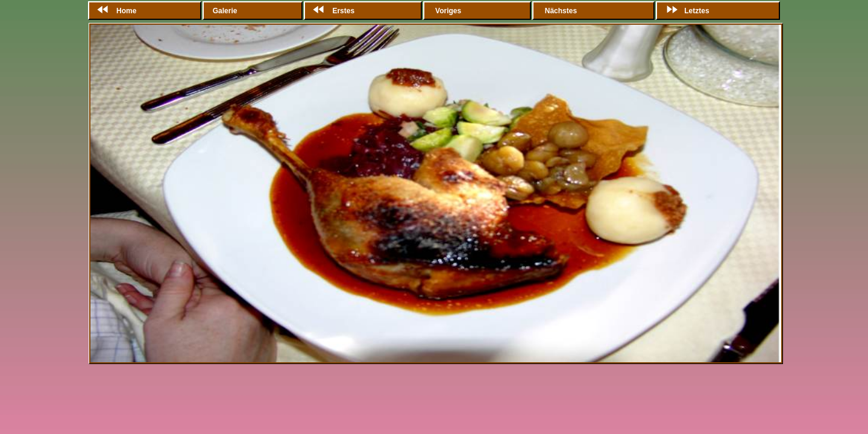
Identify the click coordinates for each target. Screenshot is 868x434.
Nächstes (561, 11)
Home (114, 11)
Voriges (448, 11)
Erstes (331, 11)
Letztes (684, 11)
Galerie (226, 11)
